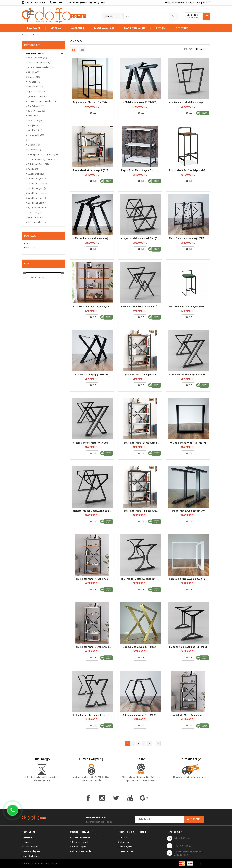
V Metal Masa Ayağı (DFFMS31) (140, 102)
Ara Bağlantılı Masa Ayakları (40, 154)
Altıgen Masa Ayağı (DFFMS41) (140, 715)
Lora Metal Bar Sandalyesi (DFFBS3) (189, 307)
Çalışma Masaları (35, 96)
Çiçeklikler (32, 145)
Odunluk (31, 77)
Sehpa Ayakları (34, 111)
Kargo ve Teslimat (80, 842)
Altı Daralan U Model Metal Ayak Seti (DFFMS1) (189, 102)
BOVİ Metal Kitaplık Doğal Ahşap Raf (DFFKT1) (93, 307)
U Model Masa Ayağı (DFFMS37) (188, 443)
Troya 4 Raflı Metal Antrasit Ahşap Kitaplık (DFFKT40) (141, 511)
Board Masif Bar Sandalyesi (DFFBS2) (189, 170)
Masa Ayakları (127, 847)
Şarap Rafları (33, 217)
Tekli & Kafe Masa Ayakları (39, 101)
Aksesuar (124, 842)
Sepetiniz (182, 28)
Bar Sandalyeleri (34, 58)
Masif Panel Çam (35, 179)
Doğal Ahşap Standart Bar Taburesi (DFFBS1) (93, 102)
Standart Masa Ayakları (38, 67)
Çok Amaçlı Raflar (35, 164)
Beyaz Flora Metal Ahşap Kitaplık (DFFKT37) (141, 170)
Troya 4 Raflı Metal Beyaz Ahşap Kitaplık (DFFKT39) (141, 443)
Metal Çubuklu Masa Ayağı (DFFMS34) (189, 238)
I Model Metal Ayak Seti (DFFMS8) (188, 647)
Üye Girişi (171, 3)
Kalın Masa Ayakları (36, 63)
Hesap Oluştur (186, 3)
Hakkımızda (29, 837)
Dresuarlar (32, 213)
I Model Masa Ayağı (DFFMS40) (188, 511)
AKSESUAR (78, 28)
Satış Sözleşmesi (31, 856)
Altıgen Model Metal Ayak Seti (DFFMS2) (141, 238)
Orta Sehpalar (33, 106)
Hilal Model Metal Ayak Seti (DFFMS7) (141, 579)
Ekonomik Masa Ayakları (38, 159)
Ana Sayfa (34, 28)
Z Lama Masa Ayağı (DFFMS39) (140, 647)
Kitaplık (30, 72)
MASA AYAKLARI (104, 28)
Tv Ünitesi (31, 82)
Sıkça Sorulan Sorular (82, 851)
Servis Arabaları (34, 222)
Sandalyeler (32, 121)
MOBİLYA (56, 28)
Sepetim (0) (203, 3)
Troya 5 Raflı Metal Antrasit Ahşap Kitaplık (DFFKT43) (189, 715)
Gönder (195, 819)
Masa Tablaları (127, 851)
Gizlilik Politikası (31, 847)
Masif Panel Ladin (35, 184)
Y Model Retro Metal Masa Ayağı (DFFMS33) (93, 238)
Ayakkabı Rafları (34, 208)
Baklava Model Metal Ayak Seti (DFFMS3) (141, 307)
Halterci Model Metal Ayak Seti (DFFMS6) (93, 511)
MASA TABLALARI (135, 28)
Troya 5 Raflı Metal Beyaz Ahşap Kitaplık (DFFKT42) (93, 647)
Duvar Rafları (33, 174)
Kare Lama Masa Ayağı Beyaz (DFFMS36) (189, 579)
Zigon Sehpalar (34, 92)
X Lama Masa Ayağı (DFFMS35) (92, 375)
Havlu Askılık (33, 135)
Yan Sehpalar (33, 87)
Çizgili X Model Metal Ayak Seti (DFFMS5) (93, 443)
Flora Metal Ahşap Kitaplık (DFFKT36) (93, 170)
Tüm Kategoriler (33, 54)
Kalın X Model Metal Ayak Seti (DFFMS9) (93, 715)
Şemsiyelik (32, 150)
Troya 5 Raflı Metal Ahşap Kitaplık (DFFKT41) (93, 579)
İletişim (161, 28)
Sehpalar (31, 116)
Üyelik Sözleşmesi (32, 851)
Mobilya (124, 837)
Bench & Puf (33, 130)
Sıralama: (188, 49)
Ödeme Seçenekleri (81, 837)
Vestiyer (31, 125)
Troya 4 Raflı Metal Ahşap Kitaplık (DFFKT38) (141, 375)
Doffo (28, 248)
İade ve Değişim (79, 847)
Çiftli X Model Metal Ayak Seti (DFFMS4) (189, 375)
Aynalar (30, 169)
